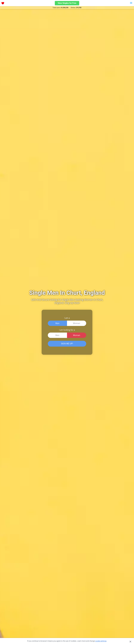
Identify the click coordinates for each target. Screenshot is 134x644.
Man (57, 323)
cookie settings (101, 641)
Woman (77, 323)
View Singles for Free (67, 3)
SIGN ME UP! (67, 344)
